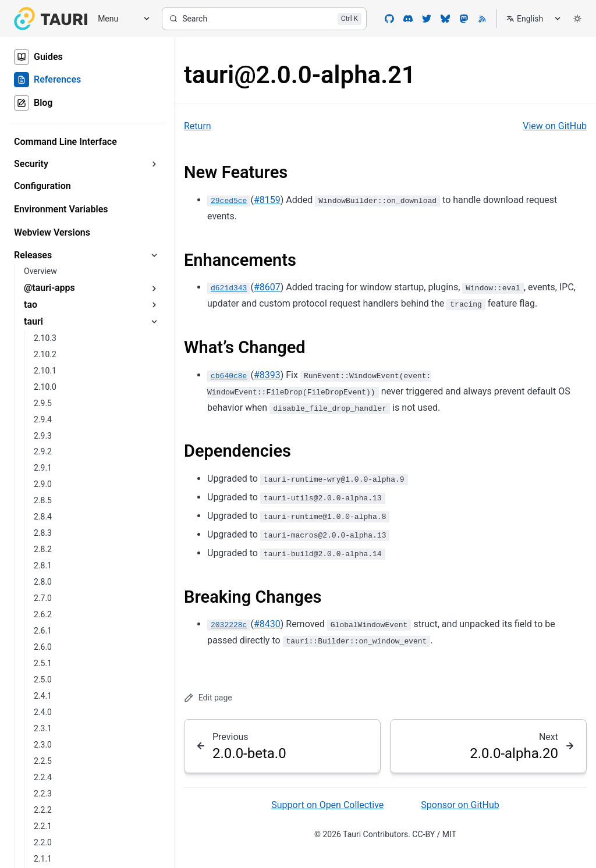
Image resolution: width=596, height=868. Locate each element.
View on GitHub (555, 126)
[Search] (264, 19)
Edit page (208, 698)
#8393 (267, 375)
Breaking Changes (253, 597)
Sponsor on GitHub (460, 805)
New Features (236, 172)
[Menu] (120, 19)
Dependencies (237, 451)
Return (198, 126)
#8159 (267, 200)
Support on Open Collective (327, 805)
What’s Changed (245, 347)
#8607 (267, 287)
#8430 (267, 624)
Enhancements (240, 260)
